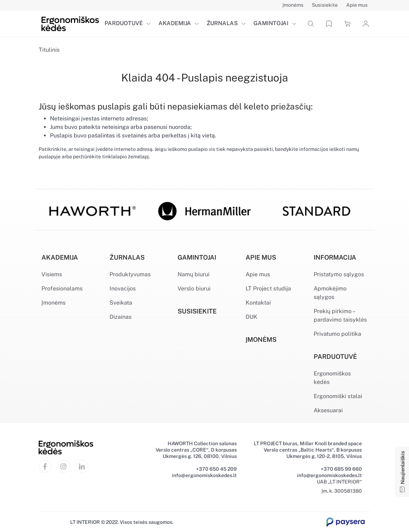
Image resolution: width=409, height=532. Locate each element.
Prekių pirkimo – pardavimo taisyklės (340, 315)
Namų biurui (194, 274)
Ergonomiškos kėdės (332, 378)
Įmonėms (54, 303)
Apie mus (258, 274)
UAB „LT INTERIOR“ (339, 482)
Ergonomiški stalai (338, 396)
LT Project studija (268, 288)
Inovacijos (123, 288)
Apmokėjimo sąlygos (330, 293)
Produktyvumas (130, 274)
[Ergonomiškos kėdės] (70, 23)
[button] (150, 24)
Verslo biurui (194, 288)
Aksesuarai (328, 410)
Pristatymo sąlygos (339, 274)
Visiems (52, 274)
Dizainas (121, 317)
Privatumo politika (337, 334)
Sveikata (121, 303)
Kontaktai (258, 303)
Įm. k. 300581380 (342, 491)
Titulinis (49, 50)
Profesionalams (62, 288)
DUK (251, 317)
